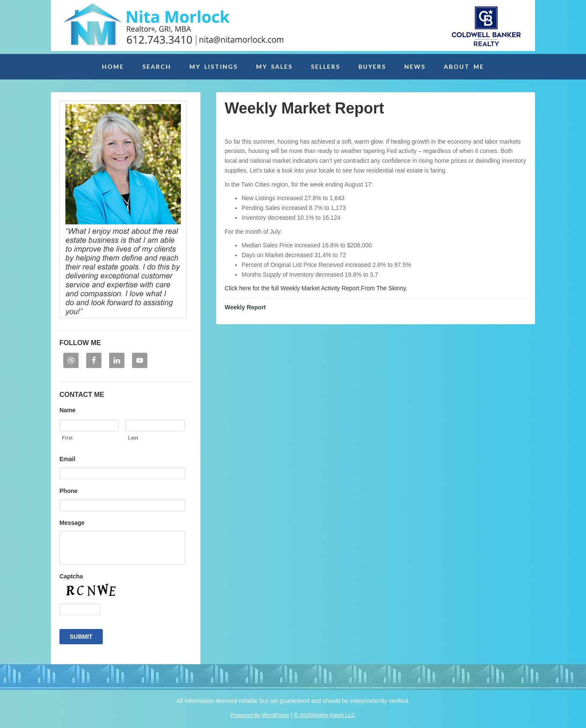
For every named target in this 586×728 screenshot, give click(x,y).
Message (72, 523)
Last (133, 438)
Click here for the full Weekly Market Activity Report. (293, 288)
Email (67, 459)
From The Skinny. (384, 288)
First (67, 438)
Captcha (71, 576)
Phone (69, 491)
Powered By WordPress (260, 715)
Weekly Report (245, 307)
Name (68, 410)
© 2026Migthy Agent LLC (325, 715)
